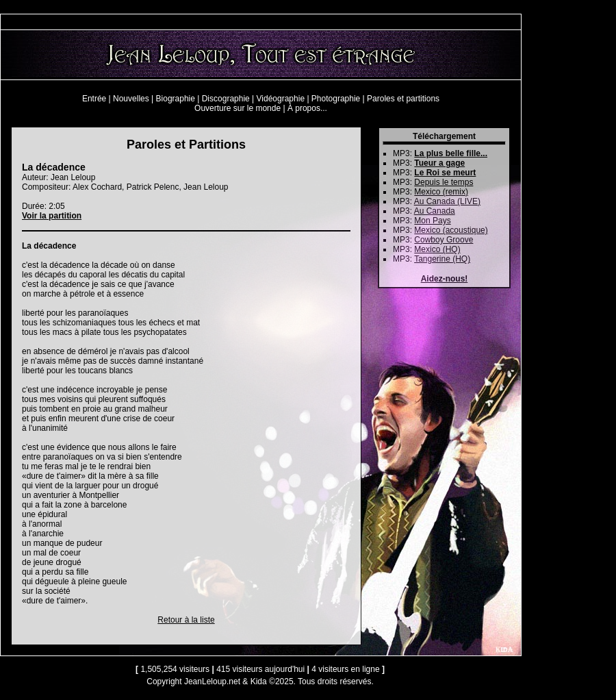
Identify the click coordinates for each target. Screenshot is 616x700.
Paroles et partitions (403, 99)
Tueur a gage (439, 163)
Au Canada (435, 211)
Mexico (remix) (441, 192)
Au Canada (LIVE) (447, 201)
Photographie (336, 99)
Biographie (176, 99)
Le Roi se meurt (445, 173)
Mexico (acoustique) (451, 230)
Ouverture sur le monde (238, 108)
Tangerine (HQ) (442, 259)
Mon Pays (432, 221)
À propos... (307, 108)
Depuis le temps (444, 182)
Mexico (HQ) (437, 249)
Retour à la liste (186, 620)
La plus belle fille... (451, 153)
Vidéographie (281, 99)
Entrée (94, 99)
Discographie (226, 99)
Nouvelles (131, 99)
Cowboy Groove (444, 240)
